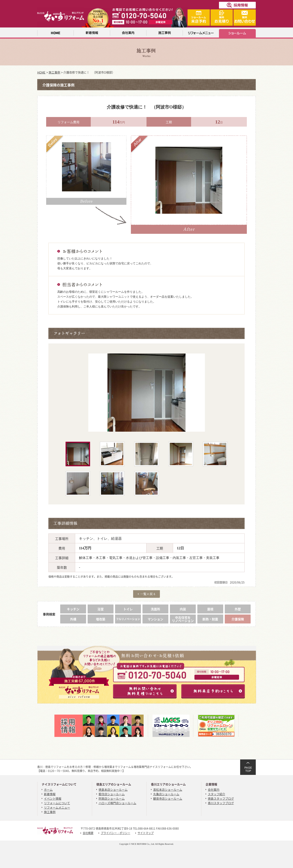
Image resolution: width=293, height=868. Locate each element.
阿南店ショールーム (112, 798)
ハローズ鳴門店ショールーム (117, 803)
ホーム (48, 790)
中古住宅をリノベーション (183, 619)
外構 (73, 619)
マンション (155, 619)
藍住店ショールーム (112, 794)
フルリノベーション (128, 619)
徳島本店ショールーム (113, 790)
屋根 (210, 609)
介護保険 (238, 619)
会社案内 (214, 790)
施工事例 (54, 72)
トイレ (128, 609)
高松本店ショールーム (168, 790)
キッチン (73, 609)
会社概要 (88, 833)
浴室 (101, 609)
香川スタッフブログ (221, 803)
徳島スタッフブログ (221, 798)
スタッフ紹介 (217, 794)
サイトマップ (146, 833)
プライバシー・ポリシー (116, 833)
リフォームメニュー (57, 807)
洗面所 (155, 609)
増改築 (101, 619)
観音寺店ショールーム (168, 798)
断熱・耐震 (210, 619)
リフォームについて (57, 803)
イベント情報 (53, 798)
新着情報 (50, 794)
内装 (183, 609)
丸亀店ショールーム (166, 794)
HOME (41, 72)
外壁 (238, 609)
